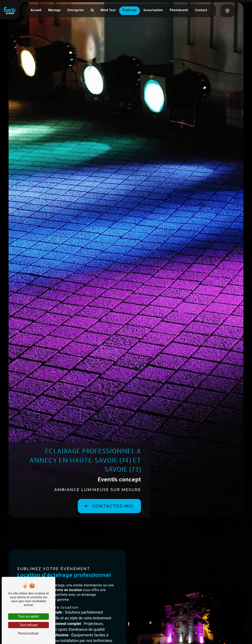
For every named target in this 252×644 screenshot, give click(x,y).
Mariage (54, 11)
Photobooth (179, 11)
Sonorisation (153, 11)
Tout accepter (28, 616)
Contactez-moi (108, 506)
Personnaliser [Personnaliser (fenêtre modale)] (28, 633)
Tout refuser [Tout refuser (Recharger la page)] (28, 625)
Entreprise (76, 11)
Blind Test (108, 11)
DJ (92, 11)
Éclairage (130, 11)
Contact (201, 11)
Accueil (36, 11)
